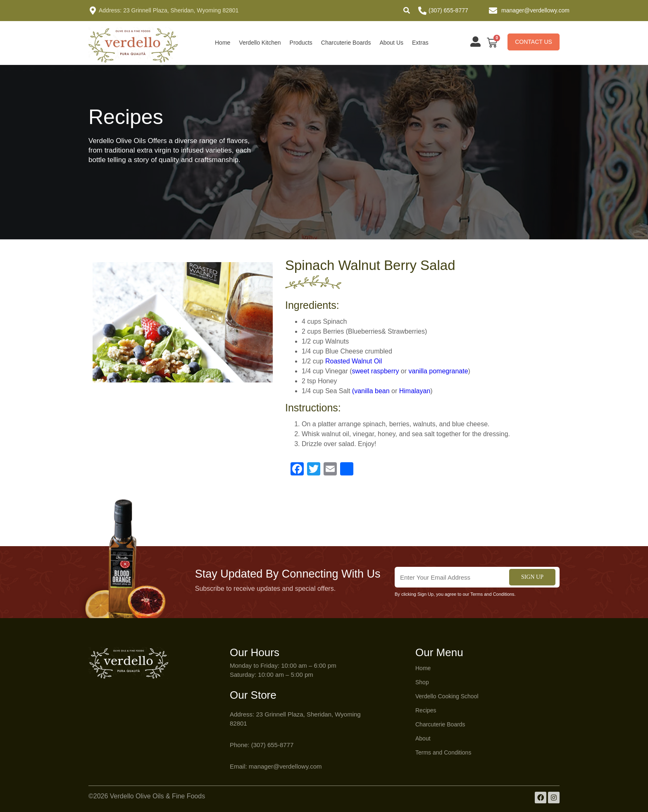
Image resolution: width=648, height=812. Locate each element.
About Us (391, 43)
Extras (420, 43)
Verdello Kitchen (260, 43)
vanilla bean (372, 391)
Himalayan (415, 391)
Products (301, 43)
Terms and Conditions (443, 752)
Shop (422, 682)
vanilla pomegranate (438, 371)
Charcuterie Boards (346, 43)
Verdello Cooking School (447, 696)
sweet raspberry (376, 371)
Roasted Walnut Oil (354, 361)
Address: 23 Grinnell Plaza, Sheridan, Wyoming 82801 (169, 10)
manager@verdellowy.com (535, 10)
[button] (407, 10)
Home (223, 43)
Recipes (426, 710)
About (423, 738)
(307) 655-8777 (448, 10)
